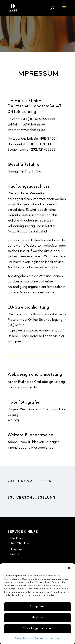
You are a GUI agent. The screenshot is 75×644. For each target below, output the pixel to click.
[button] (69, 568)
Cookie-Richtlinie (24, 638)
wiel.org (13, 420)
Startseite (17, 538)
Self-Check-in (20, 544)
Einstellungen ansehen (38, 629)
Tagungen (17, 549)
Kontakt (16, 555)
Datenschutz (41, 638)
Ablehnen (38, 618)
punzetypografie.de (22, 387)
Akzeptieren (38, 607)
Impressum (55, 638)
